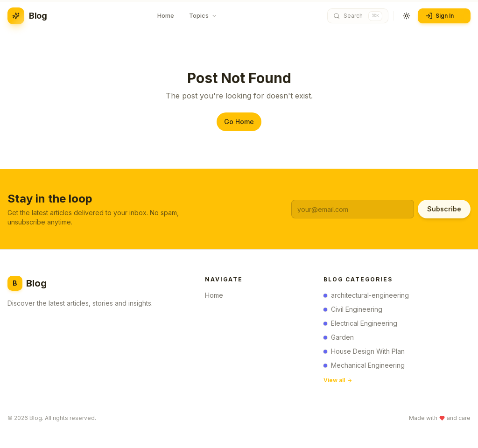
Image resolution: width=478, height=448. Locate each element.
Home (217, 296)
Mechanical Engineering (364, 367)
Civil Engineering (353, 311)
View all (338, 382)
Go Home (239, 122)
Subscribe (444, 209)
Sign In (443, 16)
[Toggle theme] (407, 16)
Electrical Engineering (360, 325)
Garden (339, 339)
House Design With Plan (364, 353)
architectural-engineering (366, 297)
